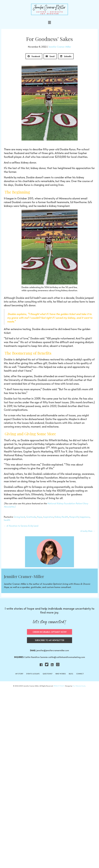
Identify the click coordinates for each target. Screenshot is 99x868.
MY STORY (19, 674)
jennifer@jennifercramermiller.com (53, 650)
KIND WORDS (61, 674)
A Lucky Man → (88, 531)
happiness (85, 517)
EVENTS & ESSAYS (33, 674)
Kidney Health (61, 517)
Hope (40, 517)
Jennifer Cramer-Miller (60, 47)
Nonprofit (74, 517)
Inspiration (48, 517)
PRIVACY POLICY (59, 686)
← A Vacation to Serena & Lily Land (21, 526)
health (7, 520)
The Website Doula (79, 686)
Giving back (19, 517)
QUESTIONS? (48, 674)
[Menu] (49, 22)
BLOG (71, 674)
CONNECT (80, 674)
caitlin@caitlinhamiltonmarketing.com (67, 657)
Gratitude (31, 517)
